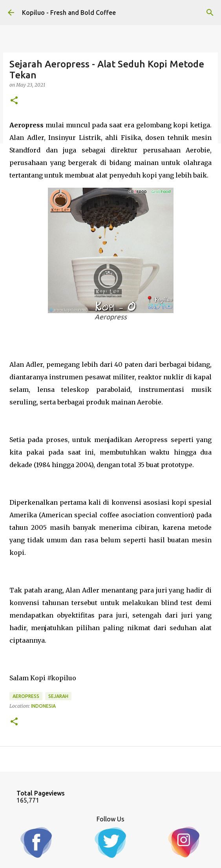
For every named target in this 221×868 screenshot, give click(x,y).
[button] (14, 101)
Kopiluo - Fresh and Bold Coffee (69, 13)
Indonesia (43, 706)
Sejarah (58, 696)
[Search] (210, 13)
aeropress (26, 696)
